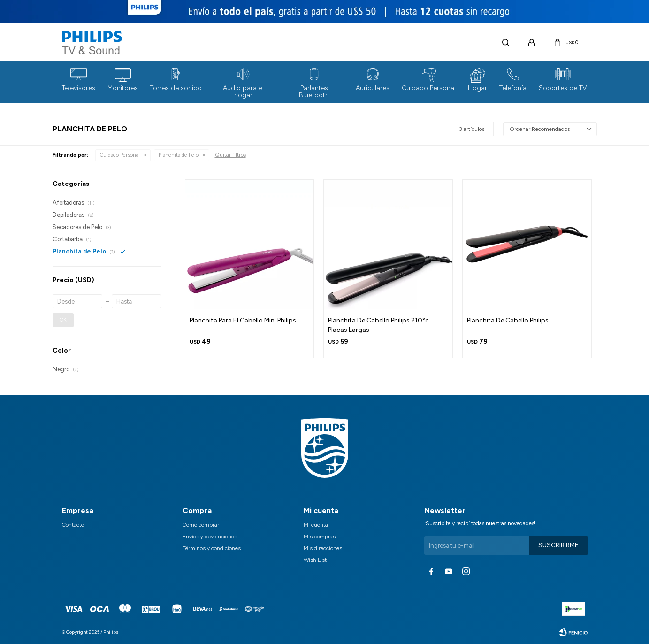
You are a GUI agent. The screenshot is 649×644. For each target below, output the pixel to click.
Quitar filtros (230, 155)
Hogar (477, 88)
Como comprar (201, 525)
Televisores (79, 88)
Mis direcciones (323, 548)
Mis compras (320, 537)
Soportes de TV (563, 88)
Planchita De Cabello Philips (508, 320)
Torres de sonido (176, 88)
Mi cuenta (316, 525)
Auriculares (373, 88)
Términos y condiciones (212, 548)
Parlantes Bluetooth (314, 92)
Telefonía (513, 88)
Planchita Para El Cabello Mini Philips (243, 320)
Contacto (73, 525)
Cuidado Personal (429, 88)
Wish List (315, 560)
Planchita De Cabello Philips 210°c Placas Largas (378, 325)
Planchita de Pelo (179, 155)
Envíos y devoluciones (210, 537)
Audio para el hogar (243, 92)
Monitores (123, 88)
